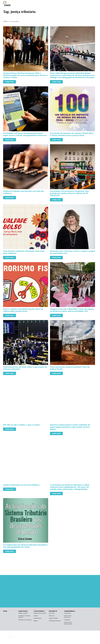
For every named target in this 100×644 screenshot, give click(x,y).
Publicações (53, 618)
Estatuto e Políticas (68, 617)
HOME (5, 611)
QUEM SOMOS (23, 611)
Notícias (52, 613)
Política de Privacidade (68, 623)
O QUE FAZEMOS (39, 611)
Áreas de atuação (40, 613)
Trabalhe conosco (25, 620)
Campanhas (37, 618)
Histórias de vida (55, 621)
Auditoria (67, 613)
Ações (36, 616)
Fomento (67, 620)
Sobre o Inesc (23, 613)
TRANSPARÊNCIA (69, 611)
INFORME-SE (53, 611)
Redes (36, 621)
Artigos (52, 616)
